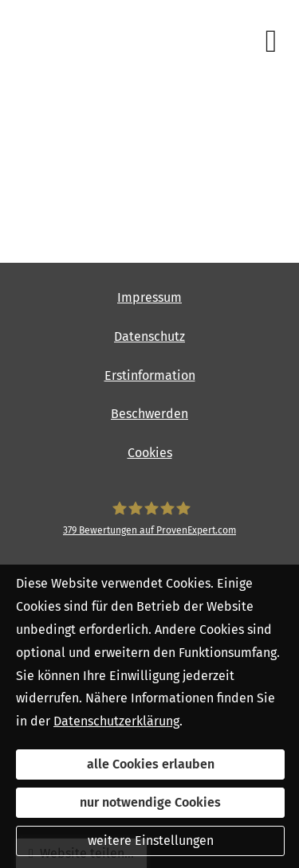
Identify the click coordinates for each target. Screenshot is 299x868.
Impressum (149, 297)
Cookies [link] (150, 453)
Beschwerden (149, 414)
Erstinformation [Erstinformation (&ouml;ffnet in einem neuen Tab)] (150, 375)
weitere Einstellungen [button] (151, 841)
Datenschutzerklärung (116, 721)
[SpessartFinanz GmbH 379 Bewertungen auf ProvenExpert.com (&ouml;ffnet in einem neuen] (149, 519)
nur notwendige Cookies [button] (150, 802)
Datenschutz (149, 336)
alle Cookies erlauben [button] (151, 764)
